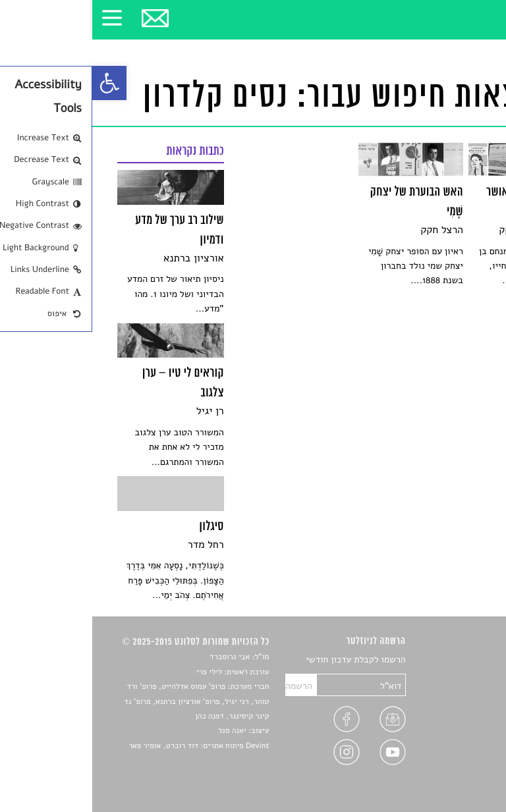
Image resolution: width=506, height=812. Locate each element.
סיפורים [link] (466, 660)
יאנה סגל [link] (140, 731)
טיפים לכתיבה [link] (455, 737)
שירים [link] (470, 675)
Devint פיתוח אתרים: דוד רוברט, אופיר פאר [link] (106, 746)
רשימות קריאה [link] (454, 706)
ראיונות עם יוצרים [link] (448, 721)
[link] (17, 83)
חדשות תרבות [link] (456, 691)
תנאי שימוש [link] (459, 768)
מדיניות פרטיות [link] (452, 752)
